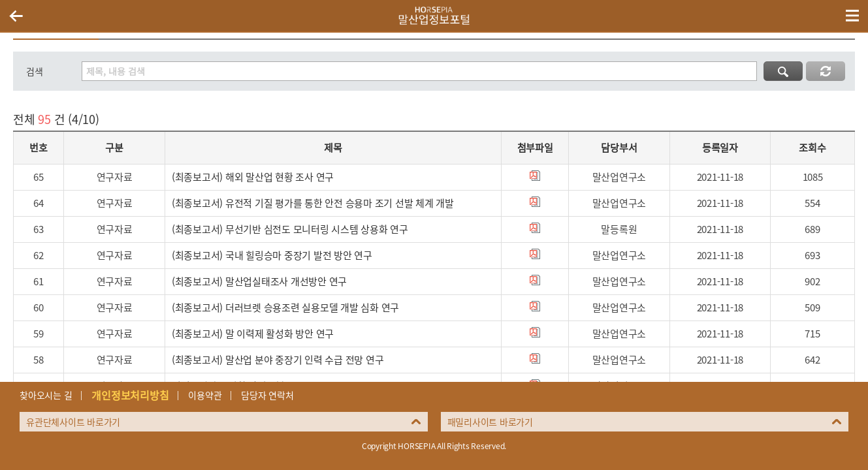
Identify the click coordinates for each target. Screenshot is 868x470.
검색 (35, 71)
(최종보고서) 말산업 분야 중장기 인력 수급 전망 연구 (278, 360)
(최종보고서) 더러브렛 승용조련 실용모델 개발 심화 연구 (285, 307)
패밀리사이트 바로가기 (490, 422)
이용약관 (205, 395)
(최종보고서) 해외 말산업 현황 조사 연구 (253, 177)
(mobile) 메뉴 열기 (852, 16)
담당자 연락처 (267, 395)
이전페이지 (16, 16)
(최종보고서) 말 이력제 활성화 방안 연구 (253, 334)
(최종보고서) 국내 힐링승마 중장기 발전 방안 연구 (272, 255)
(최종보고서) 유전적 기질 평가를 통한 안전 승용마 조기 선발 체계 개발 (313, 203)
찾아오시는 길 (46, 395)
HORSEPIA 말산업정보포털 (434, 16)
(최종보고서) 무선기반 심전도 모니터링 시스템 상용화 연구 (290, 229)
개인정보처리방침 (130, 395)
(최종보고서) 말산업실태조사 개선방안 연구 (259, 281)
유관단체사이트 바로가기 (73, 422)
